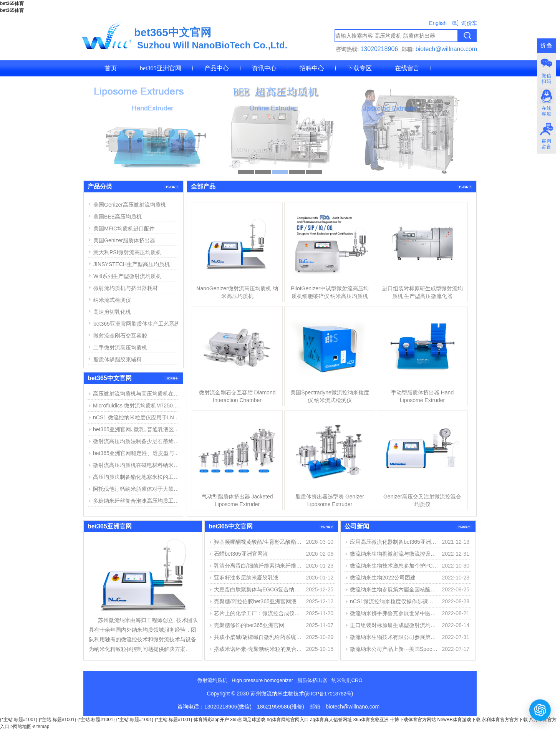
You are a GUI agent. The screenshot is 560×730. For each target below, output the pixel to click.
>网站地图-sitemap (30, 727)
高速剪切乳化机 (112, 312)
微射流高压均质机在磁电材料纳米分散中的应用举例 (137, 465)
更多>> (465, 187)
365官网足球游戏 (248, 720)
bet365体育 (12, 3)
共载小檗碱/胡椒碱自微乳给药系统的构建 (258, 637)
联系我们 (117, 85)
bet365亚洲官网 (161, 68)
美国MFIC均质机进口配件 (124, 228)
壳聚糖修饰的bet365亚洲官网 (249, 625)
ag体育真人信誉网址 (331, 720)
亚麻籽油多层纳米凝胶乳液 (246, 578)
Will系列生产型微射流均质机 (127, 276)
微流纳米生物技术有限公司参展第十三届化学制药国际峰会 (394, 637)
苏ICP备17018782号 (329, 694)
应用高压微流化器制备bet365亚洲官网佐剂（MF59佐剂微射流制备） (394, 542)
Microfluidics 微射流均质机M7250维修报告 (137, 406)
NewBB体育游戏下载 (459, 720)
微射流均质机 (212, 680)
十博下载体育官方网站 (413, 720)
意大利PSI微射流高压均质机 (127, 252)
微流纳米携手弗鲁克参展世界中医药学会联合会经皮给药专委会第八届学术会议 (394, 613)
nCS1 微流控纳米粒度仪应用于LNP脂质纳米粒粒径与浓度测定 (137, 417)
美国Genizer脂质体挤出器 (124, 240)
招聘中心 (312, 68)
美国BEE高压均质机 (118, 217)
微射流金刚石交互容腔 (120, 336)
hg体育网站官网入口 (287, 720)
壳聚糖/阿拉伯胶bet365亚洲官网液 (255, 601)
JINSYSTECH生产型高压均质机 (132, 264)
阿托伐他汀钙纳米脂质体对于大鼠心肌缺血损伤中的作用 (137, 489)
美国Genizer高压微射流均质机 (130, 205)
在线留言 (407, 68)
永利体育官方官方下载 (505, 720)
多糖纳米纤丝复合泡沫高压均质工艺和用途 (137, 501)
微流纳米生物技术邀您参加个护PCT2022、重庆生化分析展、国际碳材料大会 (394, 566)
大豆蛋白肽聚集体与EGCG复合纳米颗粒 (258, 589)
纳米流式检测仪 (112, 300)
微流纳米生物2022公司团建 (383, 578)
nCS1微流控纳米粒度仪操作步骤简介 (394, 601)
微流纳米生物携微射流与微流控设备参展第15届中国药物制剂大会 (394, 554)
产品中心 (217, 68)
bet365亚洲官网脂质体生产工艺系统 (137, 324)
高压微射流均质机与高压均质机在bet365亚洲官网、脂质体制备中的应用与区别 (137, 394)
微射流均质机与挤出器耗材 (126, 288)
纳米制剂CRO (347, 680)
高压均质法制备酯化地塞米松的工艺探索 (137, 477)
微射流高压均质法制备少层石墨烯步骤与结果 (137, 441)
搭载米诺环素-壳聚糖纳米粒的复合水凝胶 (258, 649)
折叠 (547, 46)
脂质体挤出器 (312, 680)
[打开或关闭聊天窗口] (540, 710)
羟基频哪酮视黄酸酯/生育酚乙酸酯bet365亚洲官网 (258, 542)
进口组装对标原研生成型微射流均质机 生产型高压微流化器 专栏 (394, 625)
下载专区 (360, 68)
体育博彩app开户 (211, 720)
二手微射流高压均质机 (120, 348)
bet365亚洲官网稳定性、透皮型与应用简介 (137, 453)
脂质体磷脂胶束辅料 (118, 359)
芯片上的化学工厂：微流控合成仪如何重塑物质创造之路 (258, 613)
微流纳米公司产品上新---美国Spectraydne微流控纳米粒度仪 (394, 649)
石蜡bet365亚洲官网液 (241, 554)
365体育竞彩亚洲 (371, 720)
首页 (111, 68)
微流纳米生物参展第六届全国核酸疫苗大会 (394, 589)
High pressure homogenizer (262, 680)
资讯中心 (264, 68)
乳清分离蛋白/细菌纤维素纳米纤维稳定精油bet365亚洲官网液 (258, 566)
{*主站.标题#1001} (19, 720)
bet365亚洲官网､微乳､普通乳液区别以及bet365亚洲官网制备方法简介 (137, 429)
